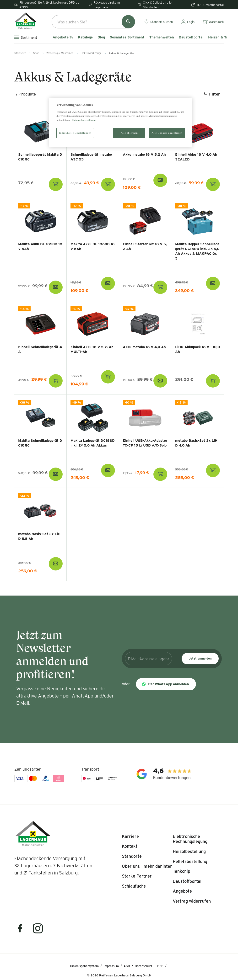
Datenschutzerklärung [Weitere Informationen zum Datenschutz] (84, 120)
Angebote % (63, 37)
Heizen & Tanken (222, 37)
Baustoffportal (191, 37)
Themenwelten (162, 37)
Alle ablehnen (129, 133)
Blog (101, 37)
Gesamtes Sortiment (127, 37)
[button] (166, 684)
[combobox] (93, 22)
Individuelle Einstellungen (75, 133)
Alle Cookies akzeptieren (167, 133)
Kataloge (85, 37)
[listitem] (130, 836)
